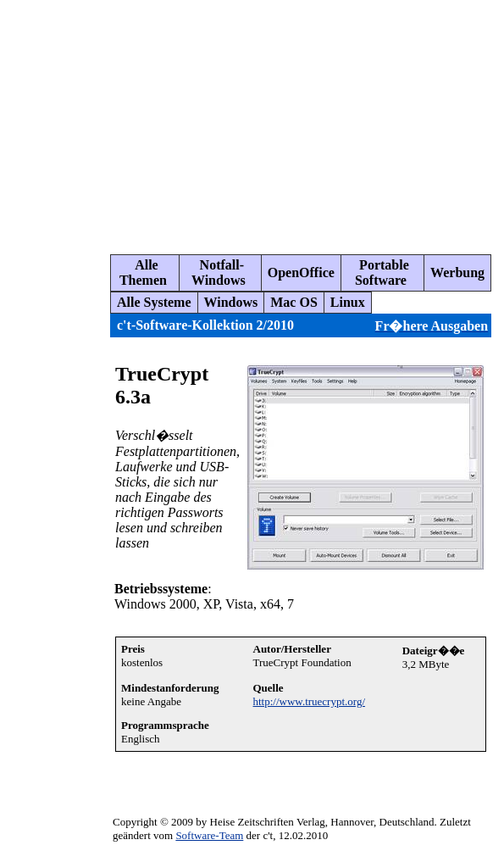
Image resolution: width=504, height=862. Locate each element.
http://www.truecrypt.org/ (310, 701)
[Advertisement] (256, 120)
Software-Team (209, 835)
